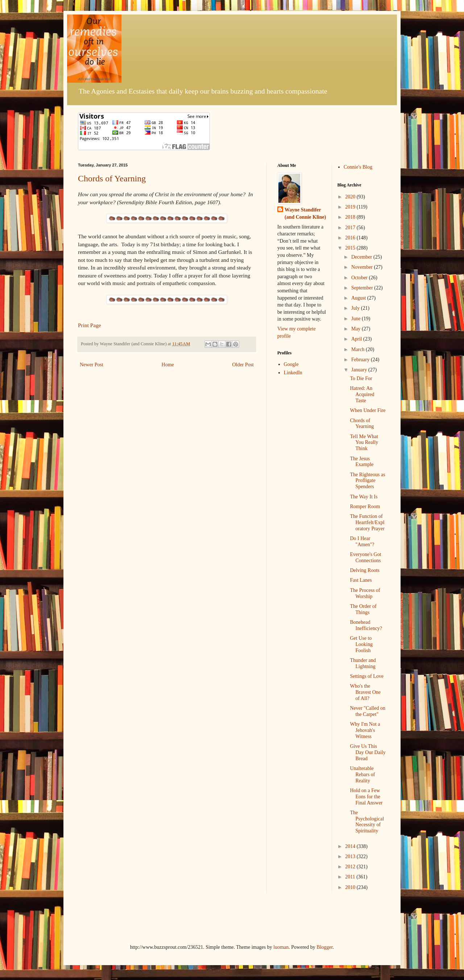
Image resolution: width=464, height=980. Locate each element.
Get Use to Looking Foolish (361, 644)
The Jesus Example (362, 462)
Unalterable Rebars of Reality (362, 775)
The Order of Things (363, 609)
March (359, 349)
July (356, 308)
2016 (351, 238)
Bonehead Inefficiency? (366, 625)
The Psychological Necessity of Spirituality (367, 822)
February (361, 360)
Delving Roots (364, 570)
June (357, 319)
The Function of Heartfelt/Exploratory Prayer (367, 522)
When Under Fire (368, 410)
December (362, 257)
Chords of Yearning (112, 178)
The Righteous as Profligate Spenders (367, 481)
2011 (351, 877)
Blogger (324, 947)
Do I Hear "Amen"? (362, 542)
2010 (351, 887)
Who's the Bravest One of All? (365, 692)
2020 (351, 197)
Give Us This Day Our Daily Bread (368, 752)
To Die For (361, 378)
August (359, 298)
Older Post (243, 365)
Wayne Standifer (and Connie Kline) (305, 213)
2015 (351, 248)
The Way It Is (364, 497)
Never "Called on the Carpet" (367, 711)
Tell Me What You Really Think (364, 443)
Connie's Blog (358, 167)
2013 (351, 857)
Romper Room (365, 507)
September (363, 288)
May (357, 329)
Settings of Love (367, 676)
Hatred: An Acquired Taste (362, 394)
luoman (281, 947)
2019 (351, 207)
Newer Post (92, 365)
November (363, 267)
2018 (351, 217)
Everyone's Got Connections (365, 557)
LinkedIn (293, 373)
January (360, 370)
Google (291, 364)
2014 (351, 846)
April (357, 339)
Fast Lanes (361, 580)
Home (168, 365)
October (360, 278)
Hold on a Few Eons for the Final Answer (366, 797)
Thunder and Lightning (363, 663)
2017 (351, 228)
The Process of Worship (365, 593)
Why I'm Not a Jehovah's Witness (365, 730)
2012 (351, 867)
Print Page (90, 325)
